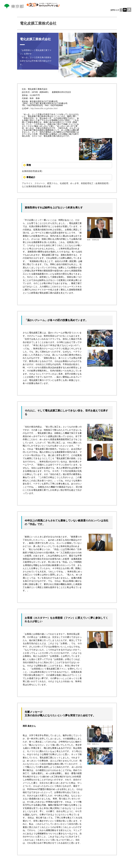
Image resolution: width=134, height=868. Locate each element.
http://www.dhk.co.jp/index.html (44, 108)
